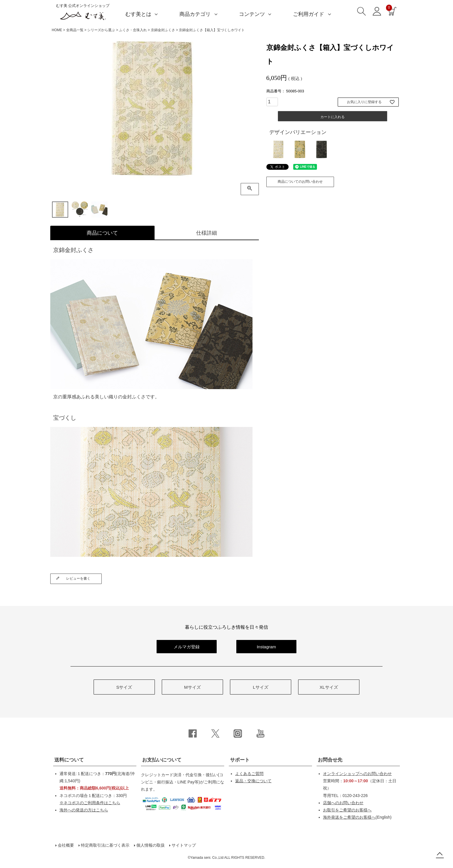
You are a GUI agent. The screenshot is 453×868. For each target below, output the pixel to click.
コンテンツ (252, 14)
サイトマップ (184, 845)
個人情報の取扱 (151, 845)
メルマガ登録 (187, 647)
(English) (357, 817)
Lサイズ (260, 687)
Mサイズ (192, 687)
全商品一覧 (75, 30)
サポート (240, 760)
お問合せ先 (330, 760)
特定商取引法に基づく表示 (105, 845)
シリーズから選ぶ (101, 30)
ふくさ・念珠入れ (133, 30)
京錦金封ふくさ (163, 30)
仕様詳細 (207, 233)
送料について (69, 760)
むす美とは (138, 14)
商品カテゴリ (195, 14)
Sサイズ (124, 687)
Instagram (267, 647)
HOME (57, 30)
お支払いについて (162, 760)
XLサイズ (329, 687)
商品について (102, 233)
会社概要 (66, 845)
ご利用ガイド (309, 14)
